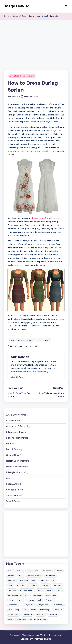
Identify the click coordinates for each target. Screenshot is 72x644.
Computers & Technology (19, 426)
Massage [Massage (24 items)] (50, 600)
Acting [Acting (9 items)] (20, 571)
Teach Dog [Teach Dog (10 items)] (27, 615)
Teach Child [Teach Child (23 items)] (13, 615)
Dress (12, 340)
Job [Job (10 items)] (40, 600)
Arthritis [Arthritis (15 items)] (59, 571)
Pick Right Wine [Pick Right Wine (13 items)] (28, 605)
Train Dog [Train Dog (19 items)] (53, 615)
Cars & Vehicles (14, 420)
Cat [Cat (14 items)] (53, 581)
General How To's (15, 455)
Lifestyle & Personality (22, 76)
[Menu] (67, 6)
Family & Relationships (17, 438)
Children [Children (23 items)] (21, 585)
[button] (18, 377)
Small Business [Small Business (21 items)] (30, 610)
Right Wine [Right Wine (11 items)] (44, 605)
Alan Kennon (20, 357)
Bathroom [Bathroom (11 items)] (50, 576)
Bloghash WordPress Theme (36, 639)
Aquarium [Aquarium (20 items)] (47, 571)
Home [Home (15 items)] (11, 600)
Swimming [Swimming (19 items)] (45, 610)
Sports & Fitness (14, 496)
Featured (11, 444)
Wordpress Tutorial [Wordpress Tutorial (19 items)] (38, 620)
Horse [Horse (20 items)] (20, 600)
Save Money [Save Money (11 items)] (58, 605)
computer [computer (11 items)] (33, 585)
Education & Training (16, 432)
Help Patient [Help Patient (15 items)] (51, 595)
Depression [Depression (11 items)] (58, 585)
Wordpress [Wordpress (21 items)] (21, 620)
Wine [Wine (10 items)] (10, 620)
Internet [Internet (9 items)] (30, 600)
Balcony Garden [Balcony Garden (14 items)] (35, 576)
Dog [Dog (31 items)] (59, 590)
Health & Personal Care (18, 461)
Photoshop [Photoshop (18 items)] (13, 605)
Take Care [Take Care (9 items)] (58, 610)
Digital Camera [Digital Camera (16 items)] (27, 590)
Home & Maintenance (17, 467)
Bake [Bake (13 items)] (21, 576)
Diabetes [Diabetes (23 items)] (12, 590)
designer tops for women (43, 218)
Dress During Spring (26, 340)
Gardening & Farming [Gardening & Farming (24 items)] (17, 595)
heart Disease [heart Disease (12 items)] (36, 595)
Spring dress (44, 340)
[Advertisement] (36, 42)
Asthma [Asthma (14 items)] (11, 576)
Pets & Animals (14, 484)
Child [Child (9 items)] (10, 585)
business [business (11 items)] (12, 581)
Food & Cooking (14, 449)
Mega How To (17, 6)
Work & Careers (14, 501)
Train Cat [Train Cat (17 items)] (40, 615)
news (9, 478)
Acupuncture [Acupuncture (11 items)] (33, 571)
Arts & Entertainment (17, 415)
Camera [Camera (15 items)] (43, 581)
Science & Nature (15, 490)
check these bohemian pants (43, 151)
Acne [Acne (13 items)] (10, 571)
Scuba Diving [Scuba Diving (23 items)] (14, 610)
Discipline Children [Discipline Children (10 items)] (45, 590)
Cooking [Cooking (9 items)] (45, 585)
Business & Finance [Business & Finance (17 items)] (27, 581)
